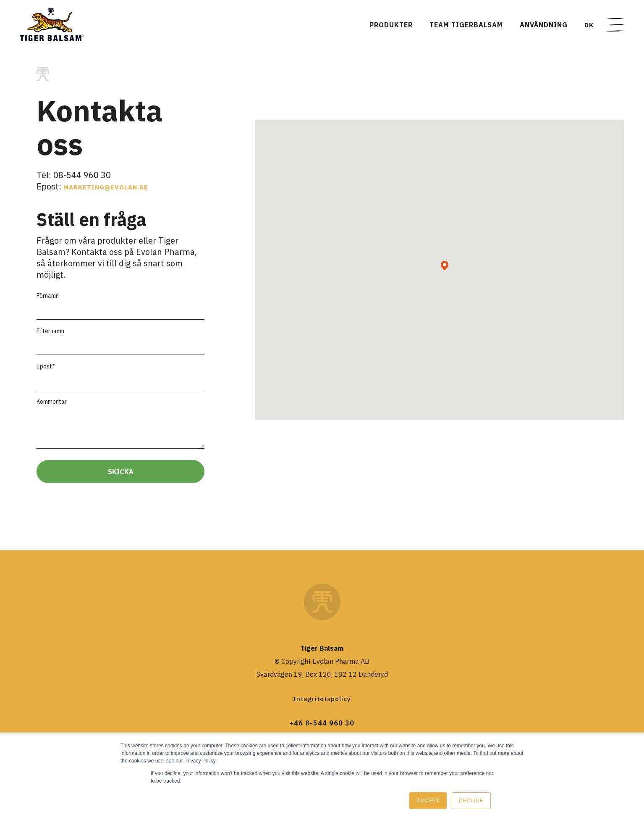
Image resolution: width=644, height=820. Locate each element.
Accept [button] (428, 801)
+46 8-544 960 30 (322, 723)
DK (589, 25)
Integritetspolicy (322, 699)
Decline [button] (471, 801)
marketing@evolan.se (106, 187)
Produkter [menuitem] (391, 25)
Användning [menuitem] (544, 25)
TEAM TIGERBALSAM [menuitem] (466, 25)
